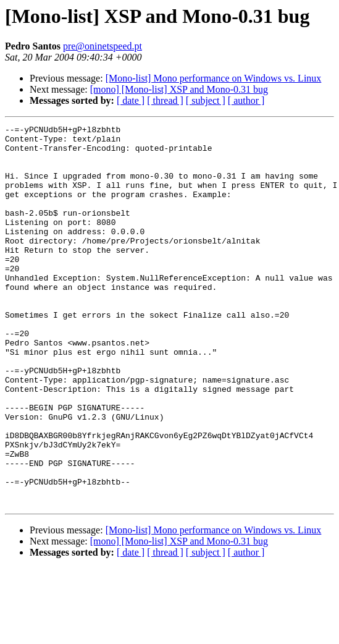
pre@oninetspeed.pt (103, 46)
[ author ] (246, 100)
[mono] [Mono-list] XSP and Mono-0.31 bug (179, 89)
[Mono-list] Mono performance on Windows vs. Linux (214, 78)
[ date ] (131, 100)
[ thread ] (165, 100)
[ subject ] (206, 100)
